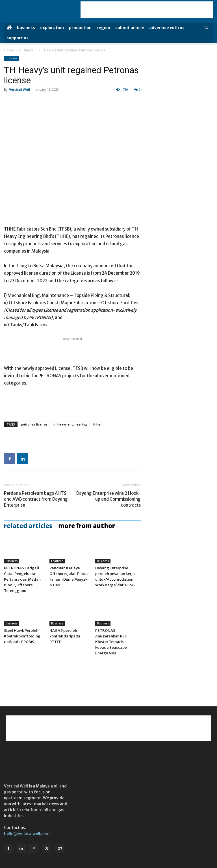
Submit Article (130, 28)
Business (26, 28)
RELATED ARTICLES (28, 526)
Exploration (52, 28)
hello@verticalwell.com (27, 834)
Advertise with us (167, 28)
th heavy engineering (70, 424)
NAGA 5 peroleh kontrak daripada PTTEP (65, 636)
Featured (57, 561)
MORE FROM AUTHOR (87, 526)
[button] (206, 28)
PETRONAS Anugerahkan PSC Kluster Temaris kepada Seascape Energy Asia (111, 642)
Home (9, 50)
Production (80, 28)
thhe (97, 424)
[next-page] (17, 664)
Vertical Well (20, 89)
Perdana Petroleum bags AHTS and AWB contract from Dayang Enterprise (36, 499)
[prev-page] (7, 664)
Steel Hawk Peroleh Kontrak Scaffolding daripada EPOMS (22, 636)
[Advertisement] (147, 10)
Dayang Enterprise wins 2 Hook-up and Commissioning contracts (108, 499)
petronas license (34, 424)
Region (103, 28)
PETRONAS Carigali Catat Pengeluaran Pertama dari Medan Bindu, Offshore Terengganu (22, 579)
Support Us (18, 38)
